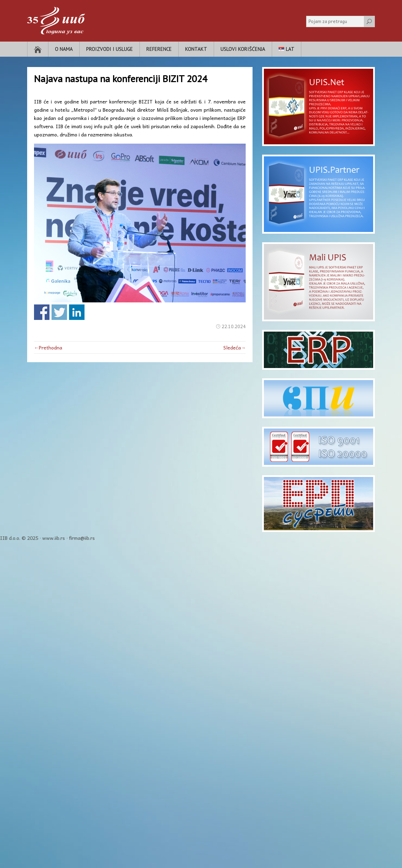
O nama (64, 49)
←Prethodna (48, 347)
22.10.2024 (234, 326)
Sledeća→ (234, 347)
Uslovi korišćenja (243, 49)
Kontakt (196, 49)
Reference (159, 49)
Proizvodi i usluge (110, 49)
